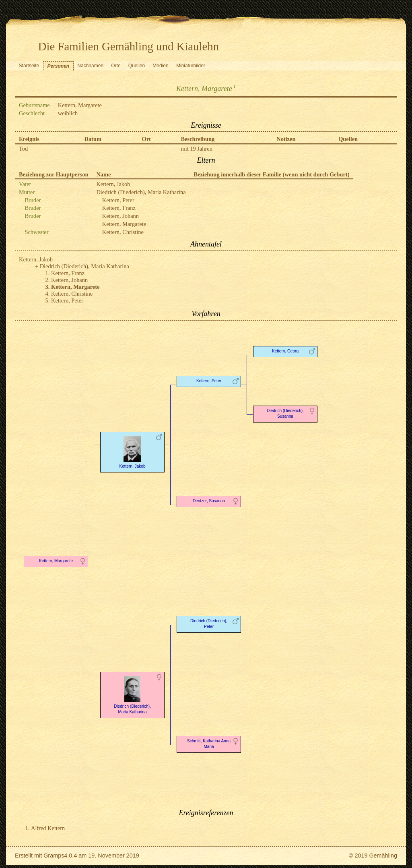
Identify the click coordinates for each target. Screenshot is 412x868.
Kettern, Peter (118, 200)
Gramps (54, 856)
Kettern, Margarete (124, 224)
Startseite (29, 66)
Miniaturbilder (191, 66)
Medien (160, 66)
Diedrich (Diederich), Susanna (285, 413)
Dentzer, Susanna (209, 501)
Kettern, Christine (123, 232)
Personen (58, 66)
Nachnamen (90, 66)
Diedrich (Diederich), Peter (209, 624)
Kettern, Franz (119, 208)
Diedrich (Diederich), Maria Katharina (141, 192)
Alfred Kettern (48, 828)
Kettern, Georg (285, 351)
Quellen (137, 66)
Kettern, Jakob (113, 184)
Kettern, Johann (121, 216)
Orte (116, 66)
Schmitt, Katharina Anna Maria (209, 744)
